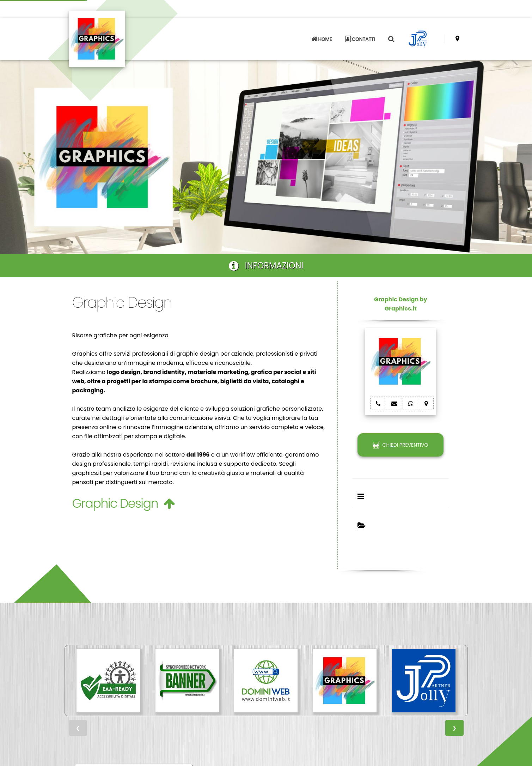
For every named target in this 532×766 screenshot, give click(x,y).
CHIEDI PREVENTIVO (400, 445)
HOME (322, 39)
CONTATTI (360, 39)
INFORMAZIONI (266, 266)
